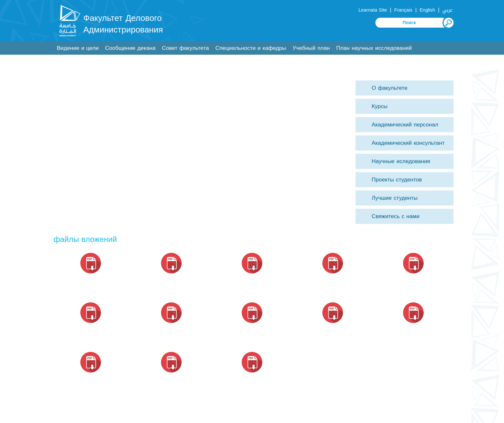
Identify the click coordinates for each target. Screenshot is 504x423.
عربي (447, 10)
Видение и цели (78, 48)
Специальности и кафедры (251, 48)
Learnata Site (373, 10)
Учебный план (311, 48)
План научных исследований (374, 48)
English (427, 10)
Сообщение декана (130, 48)
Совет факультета (185, 48)
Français (403, 10)
